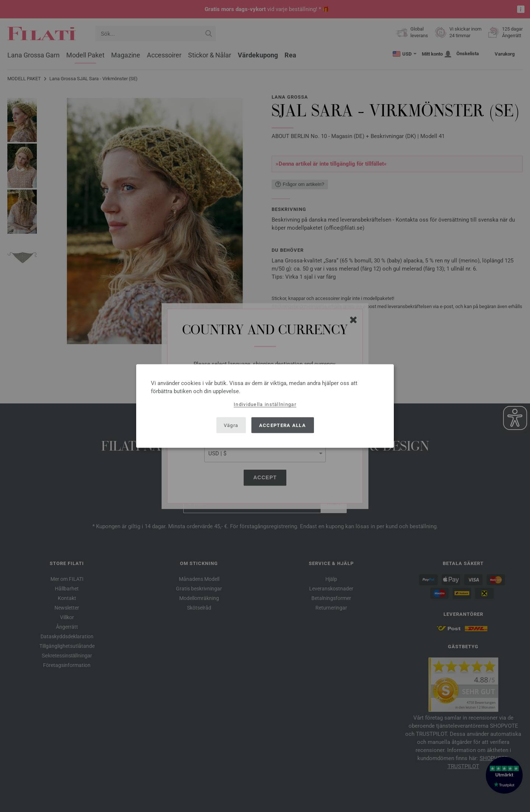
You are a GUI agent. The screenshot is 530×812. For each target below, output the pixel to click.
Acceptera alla (282, 425)
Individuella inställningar (265, 404)
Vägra (231, 425)
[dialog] (265, 406)
